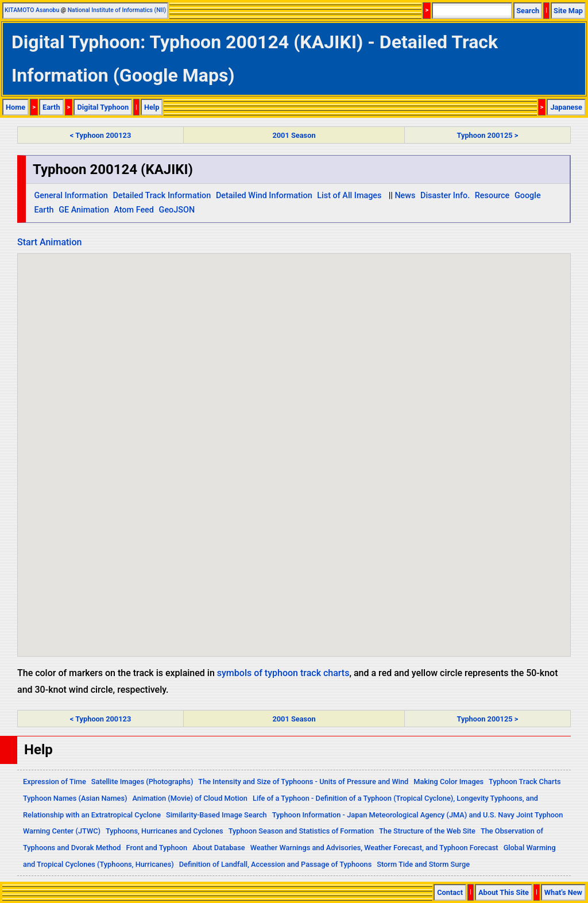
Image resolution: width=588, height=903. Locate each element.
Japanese (566, 107)
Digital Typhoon (103, 107)
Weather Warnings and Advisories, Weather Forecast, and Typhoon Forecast (374, 848)
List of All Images (349, 196)
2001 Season (294, 135)
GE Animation (84, 210)
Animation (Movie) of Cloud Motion (190, 798)
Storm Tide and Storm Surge (423, 864)
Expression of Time (55, 782)
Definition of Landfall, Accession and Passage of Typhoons (276, 864)
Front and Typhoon (157, 848)
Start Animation (49, 242)
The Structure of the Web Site (427, 831)
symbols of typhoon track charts (283, 673)
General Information (71, 196)
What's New (563, 892)
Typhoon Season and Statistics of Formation (301, 831)
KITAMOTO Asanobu (32, 10)
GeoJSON (177, 210)
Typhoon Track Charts (525, 782)
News (405, 196)
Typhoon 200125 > (488, 135)
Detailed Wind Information (264, 196)
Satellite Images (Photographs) (142, 782)
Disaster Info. (445, 196)
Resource (492, 196)
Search (528, 11)
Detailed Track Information (162, 196)
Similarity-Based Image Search (216, 815)
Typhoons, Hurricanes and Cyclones (165, 831)
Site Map (568, 11)
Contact (450, 892)
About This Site (504, 892)
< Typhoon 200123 (100, 135)
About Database (218, 848)
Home (16, 107)
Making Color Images (448, 782)
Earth (51, 107)
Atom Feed (134, 210)
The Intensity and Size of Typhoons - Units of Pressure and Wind (303, 782)
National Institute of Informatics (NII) (117, 10)
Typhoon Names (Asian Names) (75, 798)
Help (152, 107)
